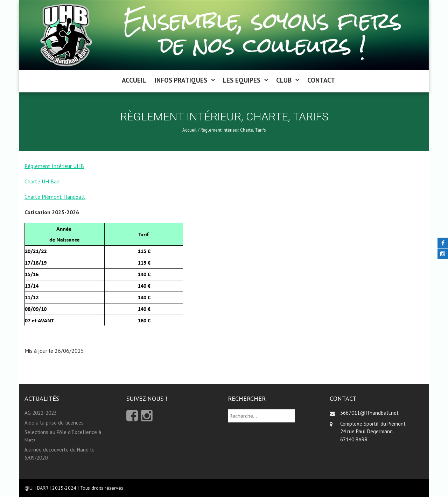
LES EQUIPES (242, 80)
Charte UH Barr (42, 181)
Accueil (190, 130)
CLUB (284, 80)
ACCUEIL (134, 80)
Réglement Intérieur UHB (54, 166)
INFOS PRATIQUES (181, 80)
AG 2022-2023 (41, 413)
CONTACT (321, 80)
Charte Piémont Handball (55, 197)
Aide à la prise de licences (54, 423)
